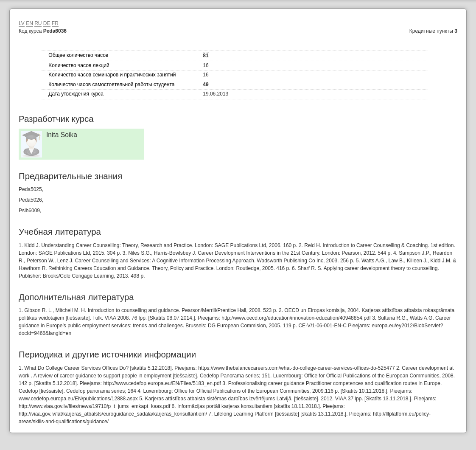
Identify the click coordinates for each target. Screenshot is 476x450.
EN (29, 23)
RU (38, 23)
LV (22, 23)
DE (47, 23)
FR (55, 23)
